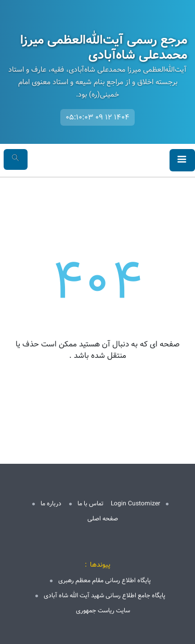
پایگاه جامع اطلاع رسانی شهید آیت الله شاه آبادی (105, 595)
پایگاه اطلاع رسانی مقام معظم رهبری (105, 580)
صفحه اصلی (103, 519)
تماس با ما (90, 504)
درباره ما (51, 504)
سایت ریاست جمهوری (103, 611)
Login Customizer (135, 504)
